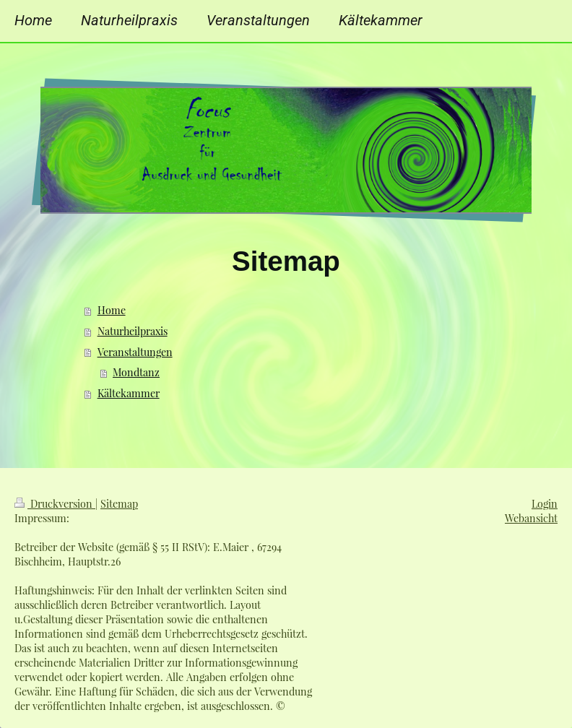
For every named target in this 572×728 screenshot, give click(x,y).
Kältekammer (129, 393)
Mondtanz (136, 372)
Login (545, 504)
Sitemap (119, 504)
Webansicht (531, 518)
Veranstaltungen (135, 352)
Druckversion (55, 504)
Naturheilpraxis (133, 331)
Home (112, 310)
